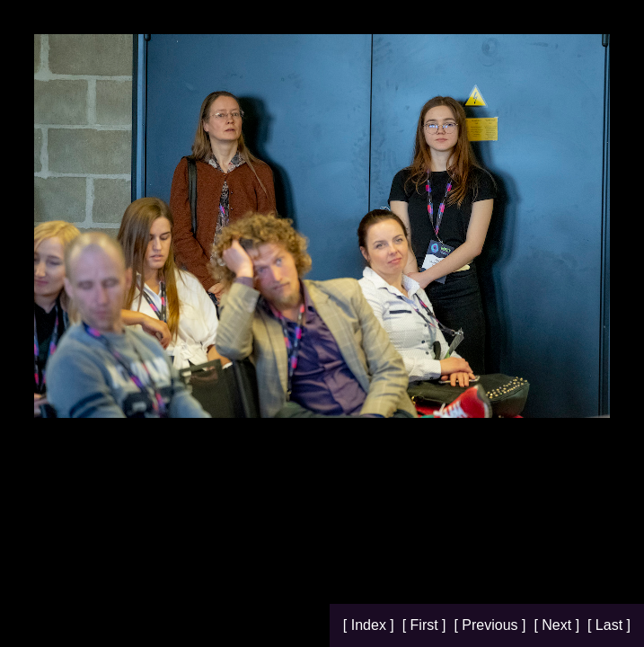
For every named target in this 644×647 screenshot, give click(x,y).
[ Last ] (609, 625)
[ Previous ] (491, 625)
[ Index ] (371, 625)
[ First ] (426, 625)
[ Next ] (558, 625)
